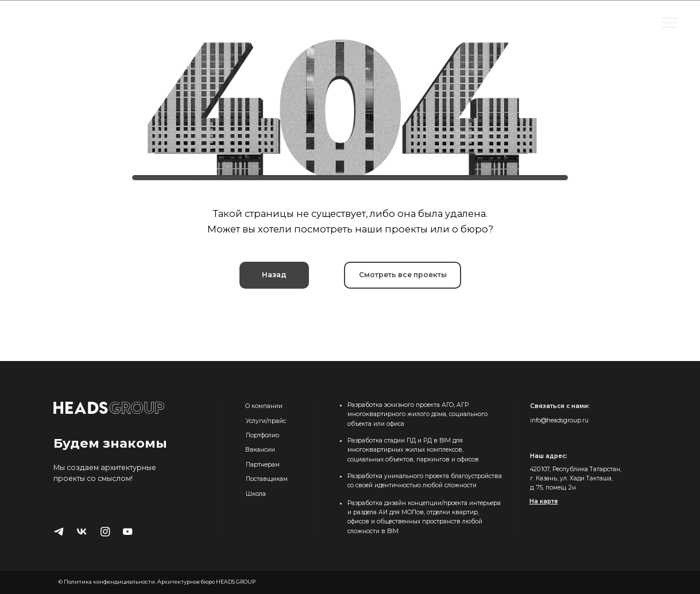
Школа (256, 494)
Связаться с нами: (560, 406)
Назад (274, 275)
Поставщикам (267, 479)
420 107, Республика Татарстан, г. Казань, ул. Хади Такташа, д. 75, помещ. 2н (576, 479)
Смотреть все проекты (403, 275)
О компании (264, 406)
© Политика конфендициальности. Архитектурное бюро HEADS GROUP (157, 582)
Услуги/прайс (266, 421)
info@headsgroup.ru (559, 420)
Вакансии (260, 450)
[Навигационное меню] (669, 23)
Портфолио (262, 435)
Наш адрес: (549, 456)
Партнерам (263, 465)
